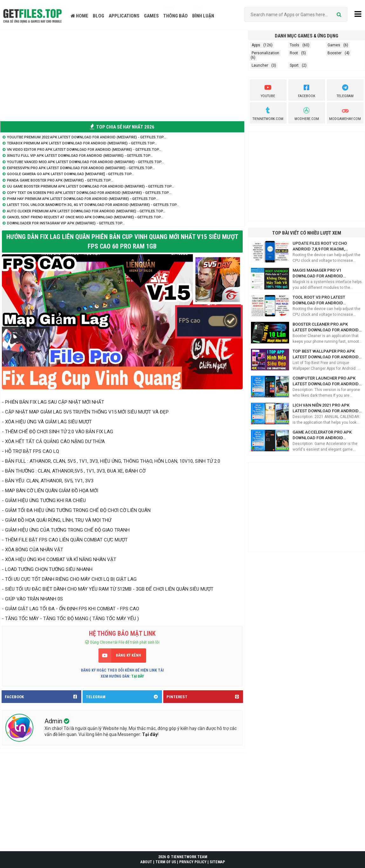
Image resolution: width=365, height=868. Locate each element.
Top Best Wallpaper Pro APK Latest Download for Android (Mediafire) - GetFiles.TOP (326, 354)
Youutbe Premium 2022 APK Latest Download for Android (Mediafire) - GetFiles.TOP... (87, 137)
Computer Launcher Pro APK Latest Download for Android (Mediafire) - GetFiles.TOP (326, 381)
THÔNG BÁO (176, 16)
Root (294, 53)
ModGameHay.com (345, 113)
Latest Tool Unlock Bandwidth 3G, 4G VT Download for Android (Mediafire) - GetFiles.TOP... (93, 205)
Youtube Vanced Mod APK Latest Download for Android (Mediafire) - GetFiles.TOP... (85, 162)
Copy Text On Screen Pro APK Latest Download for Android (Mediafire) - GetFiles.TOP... (89, 193)
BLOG (98, 16)
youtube (268, 90)
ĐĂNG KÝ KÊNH (128, 655)
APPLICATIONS (124, 16)
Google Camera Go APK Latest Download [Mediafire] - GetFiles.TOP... (71, 174)
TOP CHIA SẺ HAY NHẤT (122, 127)
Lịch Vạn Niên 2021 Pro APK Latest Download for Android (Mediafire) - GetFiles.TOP (326, 408)
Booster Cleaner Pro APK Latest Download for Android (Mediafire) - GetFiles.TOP (326, 327)
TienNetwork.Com (268, 113)
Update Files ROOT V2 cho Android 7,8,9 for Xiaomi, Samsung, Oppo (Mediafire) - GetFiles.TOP (323, 246)
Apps (256, 45)
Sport (294, 65)
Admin (54, 721)
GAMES (151, 16)
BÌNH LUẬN (203, 16)
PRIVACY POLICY (193, 862)
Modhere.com (307, 113)
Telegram (345, 90)
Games (334, 45)
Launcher (260, 65)
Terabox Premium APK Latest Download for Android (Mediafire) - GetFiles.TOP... (82, 143)
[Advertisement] (122, 75)
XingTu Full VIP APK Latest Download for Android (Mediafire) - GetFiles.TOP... (80, 156)
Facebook (307, 90)
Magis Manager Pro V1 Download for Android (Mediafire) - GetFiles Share (322, 273)
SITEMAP (217, 862)
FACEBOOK (43, 697)
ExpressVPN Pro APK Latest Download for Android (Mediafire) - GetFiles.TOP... (81, 168)
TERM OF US (166, 862)
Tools (294, 45)
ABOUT (146, 862)
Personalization (265, 53)
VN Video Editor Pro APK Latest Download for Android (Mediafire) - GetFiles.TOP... (84, 150)
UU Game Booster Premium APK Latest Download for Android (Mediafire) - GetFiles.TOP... (91, 186)
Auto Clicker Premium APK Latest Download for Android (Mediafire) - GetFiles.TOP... (86, 211)
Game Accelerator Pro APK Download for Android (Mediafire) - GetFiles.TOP (322, 435)
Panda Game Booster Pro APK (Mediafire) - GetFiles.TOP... (60, 180)
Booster (335, 53)
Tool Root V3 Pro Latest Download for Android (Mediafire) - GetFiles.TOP (320, 300)
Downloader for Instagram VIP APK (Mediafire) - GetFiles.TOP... (66, 223)
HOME (79, 16)
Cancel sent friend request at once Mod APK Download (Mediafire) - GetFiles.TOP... (85, 217)
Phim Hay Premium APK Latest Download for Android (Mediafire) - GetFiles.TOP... (83, 199)
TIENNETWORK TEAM (189, 857)
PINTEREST (205, 697)
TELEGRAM (124, 697)
